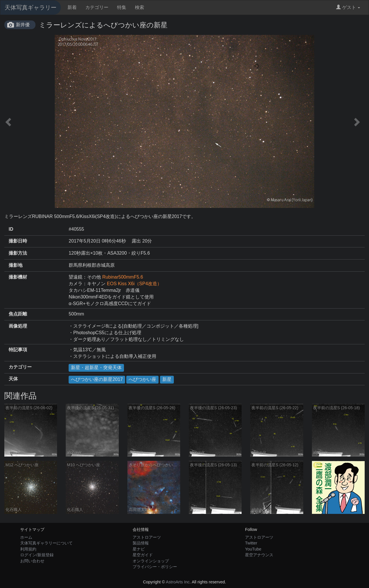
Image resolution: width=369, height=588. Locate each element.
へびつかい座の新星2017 (97, 379)
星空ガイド (143, 555)
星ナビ (139, 549)
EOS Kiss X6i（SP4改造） (134, 284)
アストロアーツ (147, 537)
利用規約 (28, 549)
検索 (140, 7)
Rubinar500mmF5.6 (123, 277)
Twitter (251, 543)
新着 (72, 7)
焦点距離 (18, 314)
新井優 (23, 25)
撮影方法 (18, 253)
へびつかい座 (142, 379)
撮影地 (16, 265)
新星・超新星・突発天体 (96, 368)
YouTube (253, 549)
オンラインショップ (151, 561)
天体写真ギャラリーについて (46, 543)
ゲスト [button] (348, 7)
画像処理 (18, 326)
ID (11, 229)
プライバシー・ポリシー (155, 567)
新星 (167, 379)
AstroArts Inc (178, 582)
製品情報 (141, 543)
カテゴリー (97, 7)
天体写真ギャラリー (31, 7)
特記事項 (18, 350)
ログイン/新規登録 (37, 555)
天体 (13, 379)
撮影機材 (18, 277)
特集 (122, 7)
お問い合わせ (32, 561)
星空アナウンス (259, 555)
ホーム (26, 537)
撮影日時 (18, 241)
